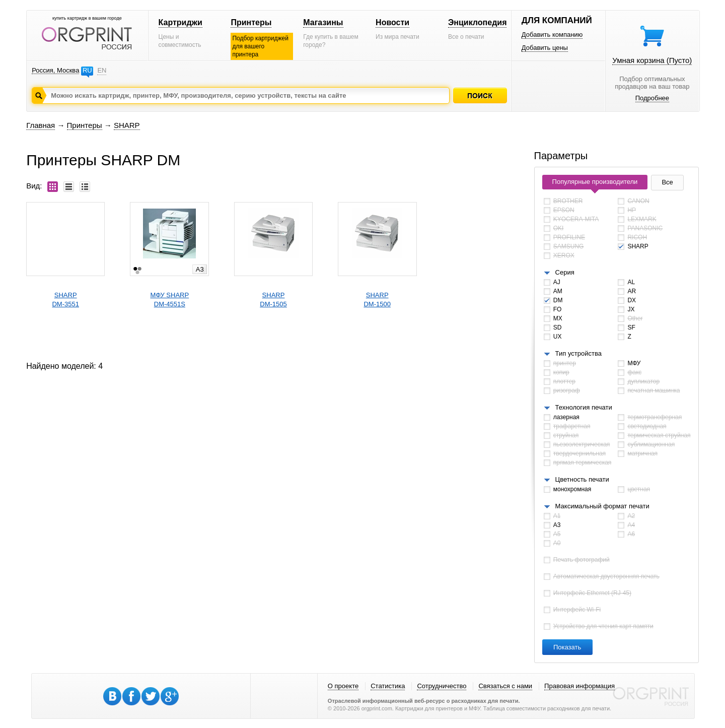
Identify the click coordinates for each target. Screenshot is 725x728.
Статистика (388, 686)
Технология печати (584, 407)
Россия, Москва (55, 70)
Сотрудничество (442, 686)
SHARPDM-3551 (65, 300)
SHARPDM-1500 (377, 300)
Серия (565, 272)
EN (102, 70)
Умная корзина (652, 60)
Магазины (323, 22)
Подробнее (652, 98)
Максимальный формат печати (602, 506)
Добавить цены (545, 48)
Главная (41, 125)
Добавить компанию (552, 35)
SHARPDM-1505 (273, 300)
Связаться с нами (505, 686)
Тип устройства (578, 353)
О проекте (343, 686)
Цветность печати (582, 479)
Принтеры (251, 22)
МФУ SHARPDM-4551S (170, 300)
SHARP (127, 125)
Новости (392, 22)
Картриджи (180, 22)
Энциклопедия (478, 22)
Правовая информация (579, 686)
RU (87, 70)
